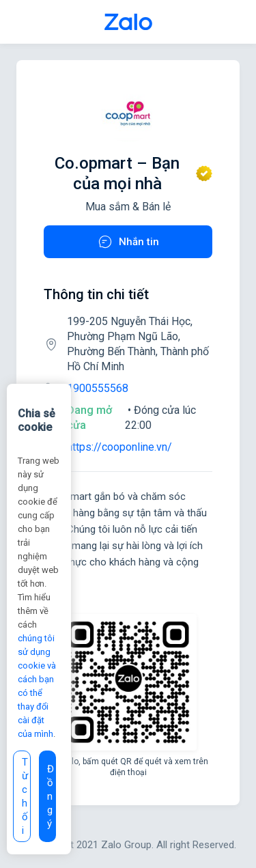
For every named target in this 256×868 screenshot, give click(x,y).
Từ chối (25, 796)
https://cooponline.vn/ (119, 447)
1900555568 (98, 388)
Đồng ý (51, 796)
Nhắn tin (128, 242)
